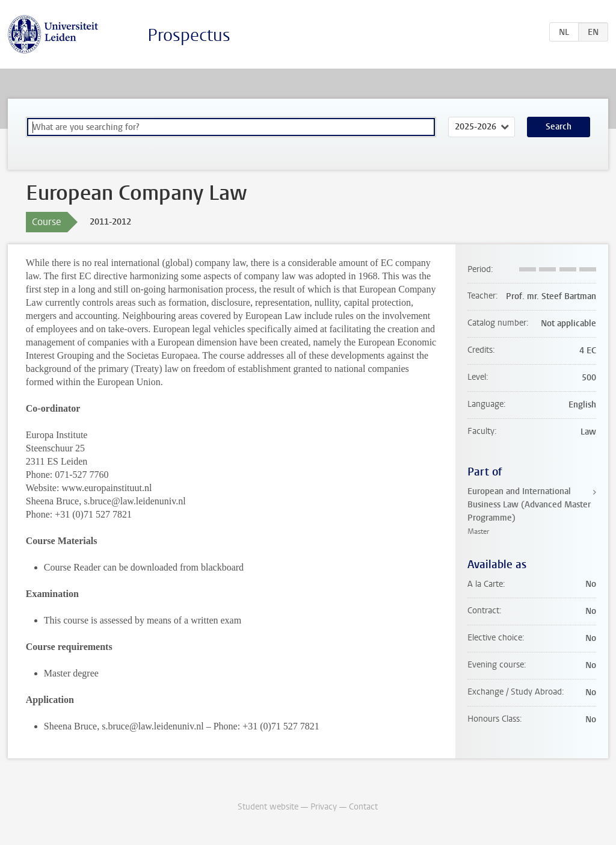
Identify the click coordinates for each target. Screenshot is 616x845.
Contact (363, 807)
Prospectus (189, 35)
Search (559, 127)
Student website (268, 807)
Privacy (324, 807)
